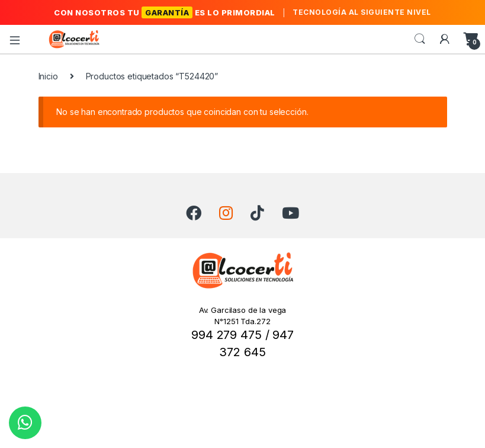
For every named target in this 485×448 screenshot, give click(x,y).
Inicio (48, 76)
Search (420, 39)
